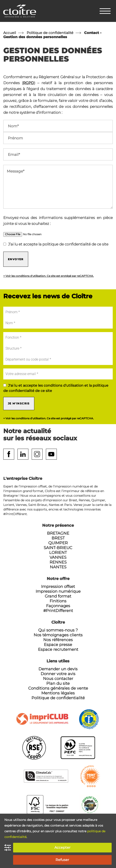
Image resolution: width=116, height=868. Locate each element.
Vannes (58, 557)
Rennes (58, 562)
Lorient (58, 553)
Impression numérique (58, 591)
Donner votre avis (58, 674)
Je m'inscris (19, 403)
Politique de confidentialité (50, 33)
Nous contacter (58, 679)
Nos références (58, 640)
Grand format (58, 596)
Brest (58, 538)
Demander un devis (58, 669)
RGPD (29, 83)
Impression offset (58, 587)
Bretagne (58, 533)
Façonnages (58, 606)
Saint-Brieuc (58, 548)
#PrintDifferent (58, 611)
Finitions (58, 601)
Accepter (62, 848)
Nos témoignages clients (58, 635)
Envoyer (16, 259)
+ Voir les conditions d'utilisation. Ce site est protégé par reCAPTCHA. (48, 276)
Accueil (10, 33)
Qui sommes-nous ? (58, 630)
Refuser (62, 860)
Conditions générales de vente (58, 688)
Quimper (58, 543)
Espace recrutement (58, 649)
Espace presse (58, 645)
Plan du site (58, 683)
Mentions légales (58, 693)
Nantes (58, 567)
